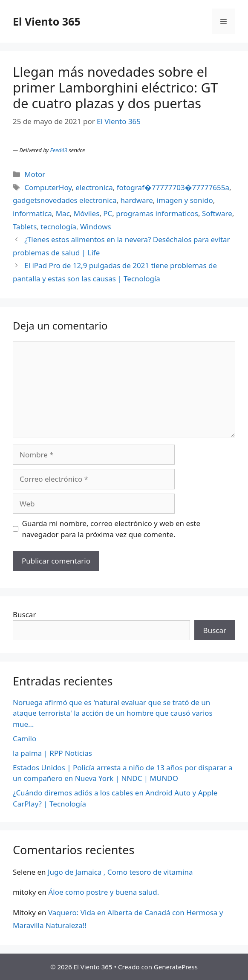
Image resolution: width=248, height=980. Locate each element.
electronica (94, 187)
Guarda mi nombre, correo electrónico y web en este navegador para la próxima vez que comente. (111, 529)
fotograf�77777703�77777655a (173, 187)
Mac (63, 213)
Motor (35, 174)
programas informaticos (157, 213)
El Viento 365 (47, 21)
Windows (96, 227)
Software (217, 213)
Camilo (25, 739)
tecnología (58, 227)
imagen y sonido (185, 200)
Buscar (24, 614)
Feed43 (59, 150)
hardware (136, 200)
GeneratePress (176, 967)
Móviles (87, 213)
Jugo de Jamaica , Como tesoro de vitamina (120, 872)
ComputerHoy (48, 187)
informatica (32, 213)
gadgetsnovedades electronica (65, 200)
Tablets (25, 227)
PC (108, 213)
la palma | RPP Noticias (52, 753)
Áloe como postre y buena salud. (104, 892)
